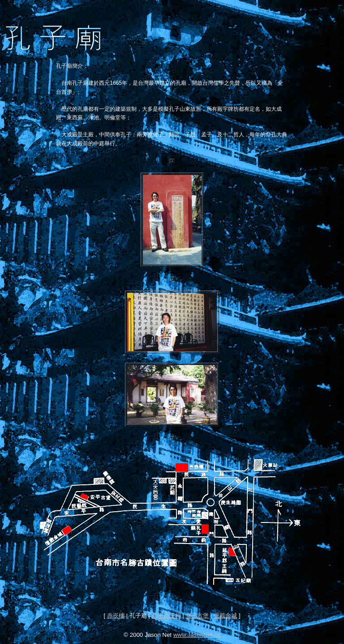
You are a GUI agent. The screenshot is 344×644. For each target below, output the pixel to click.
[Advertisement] (172, 598)
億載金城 (225, 616)
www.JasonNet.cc (197, 635)
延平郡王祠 (166, 616)
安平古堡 (197, 616)
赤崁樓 (116, 616)
